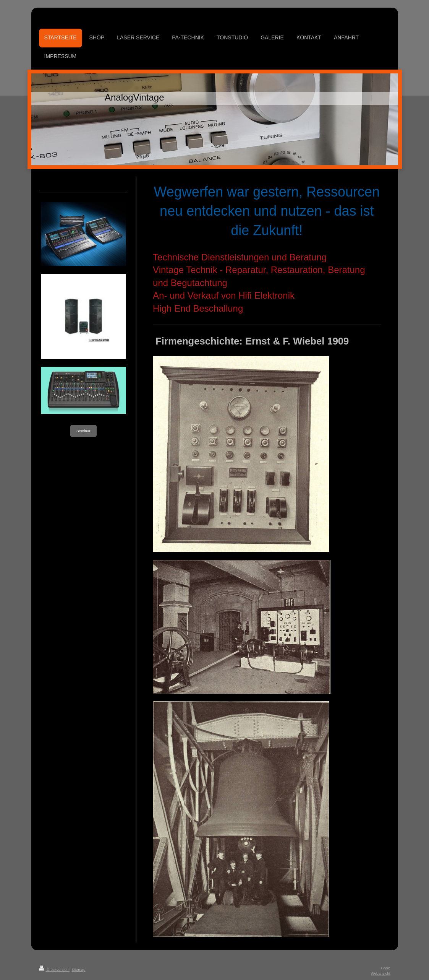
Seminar (83, 431)
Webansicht (380, 973)
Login (386, 968)
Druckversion (54, 969)
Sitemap (78, 969)
